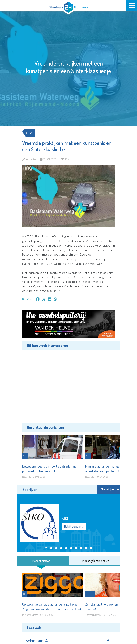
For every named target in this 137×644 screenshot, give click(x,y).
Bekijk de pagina (74, 526)
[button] (46, 548)
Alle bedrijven (110, 489)
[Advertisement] (69, 386)
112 (30, 133)
